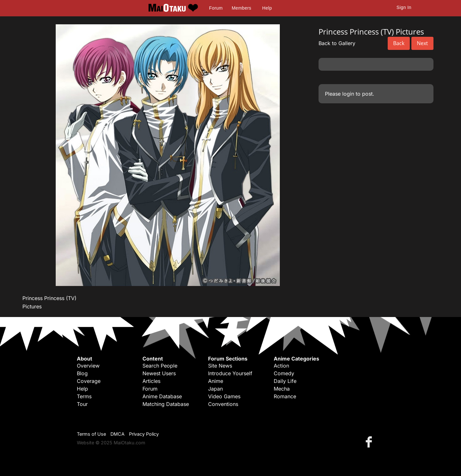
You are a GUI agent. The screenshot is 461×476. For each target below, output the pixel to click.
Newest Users (159, 373)
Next (422, 43)
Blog (82, 373)
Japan (215, 389)
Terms (84, 396)
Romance (285, 396)
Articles (151, 381)
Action (281, 366)
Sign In (404, 7)
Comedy (284, 373)
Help (267, 8)
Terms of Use (91, 434)
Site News (220, 366)
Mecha (282, 389)
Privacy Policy (144, 434)
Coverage (89, 381)
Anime (216, 381)
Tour (82, 404)
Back (399, 43)
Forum (216, 8)
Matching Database (166, 404)
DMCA (117, 434)
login (348, 94)
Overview (88, 366)
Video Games (224, 396)
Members (242, 8)
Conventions (223, 404)
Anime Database (162, 396)
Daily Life (285, 381)
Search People (160, 366)
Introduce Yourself (230, 373)
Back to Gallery (337, 43)
